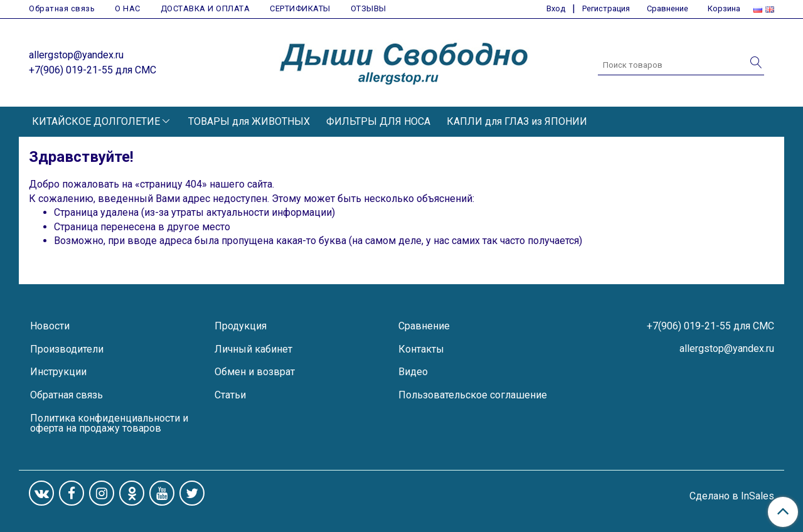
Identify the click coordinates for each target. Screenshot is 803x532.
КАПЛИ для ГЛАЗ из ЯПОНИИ (517, 121)
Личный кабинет (253, 349)
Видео (413, 372)
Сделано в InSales (732, 496)
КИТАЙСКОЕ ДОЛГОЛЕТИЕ (96, 121)
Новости (50, 326)
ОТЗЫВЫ (369, 8)
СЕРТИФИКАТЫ (300, 8)
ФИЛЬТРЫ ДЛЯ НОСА (378, 121)
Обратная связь (62, 8)
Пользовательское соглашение (473, 395)
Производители (67, 349)
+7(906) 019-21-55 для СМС (93, 70)
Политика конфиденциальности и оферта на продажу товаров (109, 423)
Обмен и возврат (255, 372)
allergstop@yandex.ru (76, 55)
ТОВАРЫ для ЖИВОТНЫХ (249, 121)
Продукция (241, 326)
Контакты (421, 349)
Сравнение (424, 326)
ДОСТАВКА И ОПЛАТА (205, 8)
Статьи (230, 395)
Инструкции (58, 372)
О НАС (128, 8)
